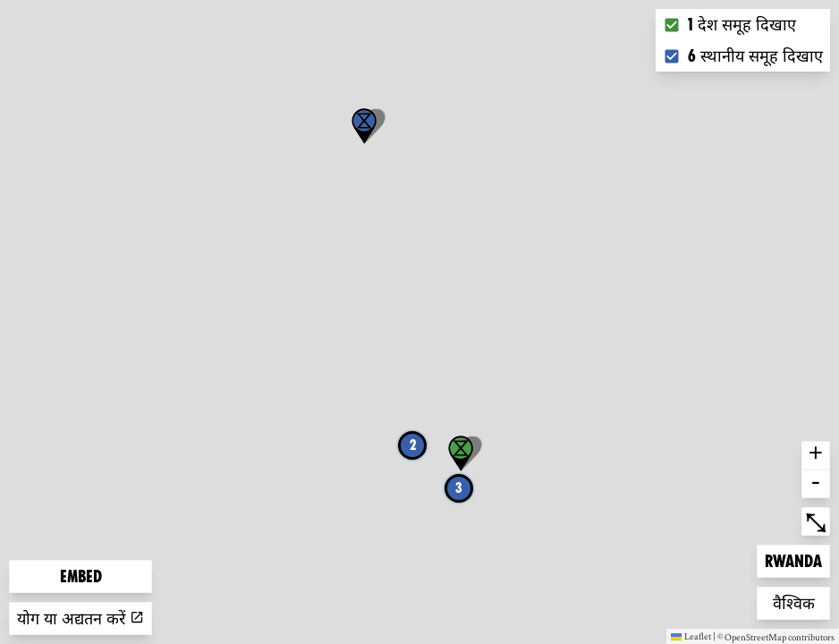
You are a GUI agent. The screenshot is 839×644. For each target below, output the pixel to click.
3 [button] (459, 488)
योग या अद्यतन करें (81, 619)
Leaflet (691, 636)
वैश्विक (801, 602)
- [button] (816, 484)
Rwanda (793, 559)
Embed (81, 576)
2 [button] (413, 445)
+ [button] (816, 455)
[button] (364, 126)
